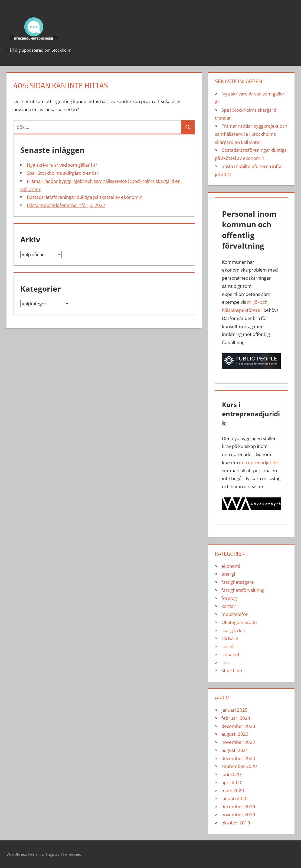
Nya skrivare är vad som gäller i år (62, 165)
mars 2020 (233, 791)
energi (228, 574)
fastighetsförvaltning (243, 590)
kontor (228, 606)
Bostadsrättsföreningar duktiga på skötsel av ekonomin (85, 197)
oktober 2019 (236, 823)
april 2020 (232, 782)
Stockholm (233, 670)
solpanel (230, 654)
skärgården (233, 630)
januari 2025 (235, 710)
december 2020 (238, 758)
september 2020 (239, 766)
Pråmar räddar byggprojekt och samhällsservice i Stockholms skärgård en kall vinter (251, 134)
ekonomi (231, 566)
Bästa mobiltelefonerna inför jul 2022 (66, 205)
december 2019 (238, 806)
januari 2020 (235, 798)
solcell (228, 646)
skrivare (230, 638)
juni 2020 (231, 774)
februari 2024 (236, 718)
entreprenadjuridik (259, 462)
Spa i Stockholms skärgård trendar (63, 173)
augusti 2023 (235, 734)
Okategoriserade (239, 622)
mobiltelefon (235, 614)
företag (229, 598)
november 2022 (238, 742)
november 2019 (238, 815)
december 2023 (238, 726)
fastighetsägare (238, 582)
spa (225, 663)
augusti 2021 (235, 750)
